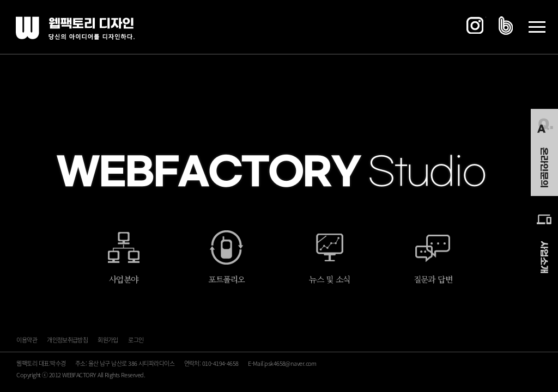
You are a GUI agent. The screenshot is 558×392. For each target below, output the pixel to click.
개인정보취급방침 (67, 340)
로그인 (136, 340)
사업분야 (123, 279)
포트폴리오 (226, 279)
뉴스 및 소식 (329, 279)
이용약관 (26, 340)
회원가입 (108, 340)
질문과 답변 (433, 279)
